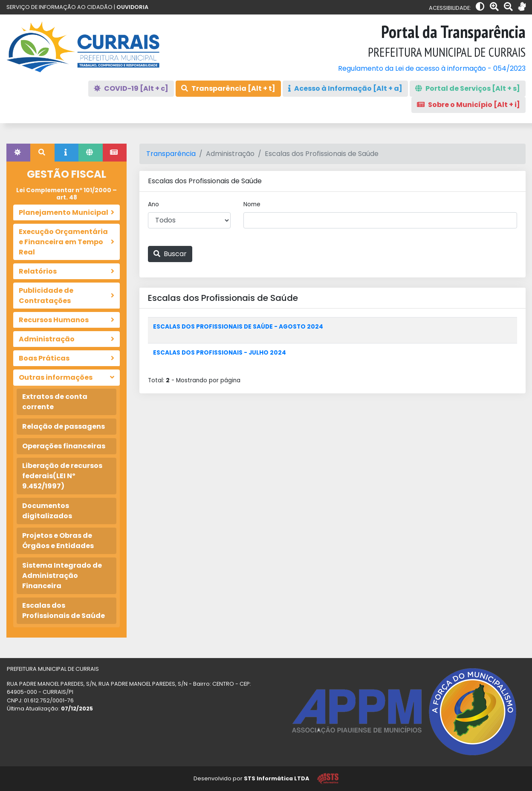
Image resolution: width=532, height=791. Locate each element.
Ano (153, 204)
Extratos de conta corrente (55, 402)
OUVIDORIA (132, 7)
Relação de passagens (64, 426)
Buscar (170, 254)
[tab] (18, 153)
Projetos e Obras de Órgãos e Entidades (58, 541)
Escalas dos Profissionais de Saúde (64, 611)
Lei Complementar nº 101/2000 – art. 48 (66, 194)
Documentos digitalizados (47, 511)
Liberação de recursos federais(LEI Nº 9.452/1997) (62, 476)
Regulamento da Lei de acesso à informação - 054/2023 (432, 68)
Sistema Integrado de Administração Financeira (62, 576)
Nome (252, 204)
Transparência (171, 154)
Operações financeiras (64, 446)
